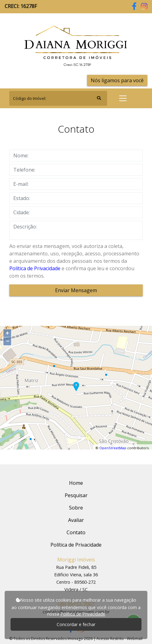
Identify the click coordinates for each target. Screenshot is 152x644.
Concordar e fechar (76, 624)
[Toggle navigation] (123, 98)
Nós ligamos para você (117, 80)
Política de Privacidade (35, 268)
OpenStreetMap (113, 448)
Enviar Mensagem (76, 290)
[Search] (58, 98)
